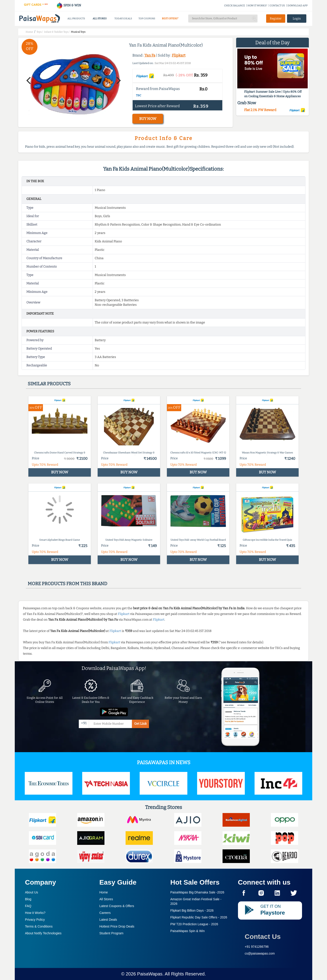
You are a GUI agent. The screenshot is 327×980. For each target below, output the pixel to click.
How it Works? (35, 913)
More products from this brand (67, 584)
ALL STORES (100, 19)
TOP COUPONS (147, 19)
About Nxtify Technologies (43, 933)
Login (297, 19)
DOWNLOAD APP (298, 6)
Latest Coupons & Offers (117, 906)
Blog (28, 899)
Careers (105, 913)
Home (104, 892)
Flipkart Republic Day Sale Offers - (199, 917)
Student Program (111, 933)
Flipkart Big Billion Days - (192, 910)
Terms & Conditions (39, 926)
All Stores (106, 899)
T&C (139, 95)
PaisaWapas (150, 974)
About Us (32, 892)
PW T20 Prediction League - (194, 924)
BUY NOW (148, 119)
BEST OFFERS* (170, 19)
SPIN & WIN (69, 5)
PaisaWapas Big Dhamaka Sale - (197, 892)
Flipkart (179, 55)
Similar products (49, 384)
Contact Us (263, 936)
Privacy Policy (35, 920)
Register (276, 19)
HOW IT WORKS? (257, 6)
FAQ (28, 906)
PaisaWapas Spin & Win (187, 931)
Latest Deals (108, 920)
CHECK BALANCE (235, 6)
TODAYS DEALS (123, 19)
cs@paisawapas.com (260, 953)
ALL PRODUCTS (76, 19)
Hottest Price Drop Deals (117, 926)
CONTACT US (277, 6)
